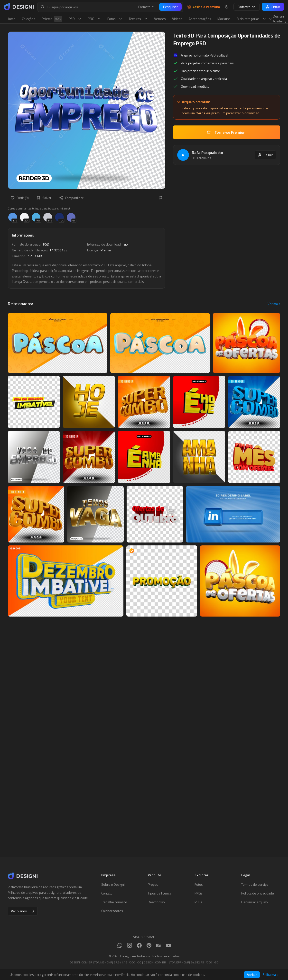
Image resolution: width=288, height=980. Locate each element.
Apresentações (200, 19)
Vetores (160, 19)
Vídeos (177, 19)
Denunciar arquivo (255, 902)
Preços (153, 885)
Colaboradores (112, 911)
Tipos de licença (159, 893)
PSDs (198, 902)
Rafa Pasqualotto (207, 152)
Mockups (224, 19)
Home (11, 19)
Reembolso (156, 902)
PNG (94, 19)
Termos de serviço (255, 885)
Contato (107, 893)
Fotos (115, 19)
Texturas (138, 19)
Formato (147, 7)
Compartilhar (71, 198)
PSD (75, 19)
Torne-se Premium (227, 132)
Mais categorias (252, 19)
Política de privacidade (258, 893)
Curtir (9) (20, 198)
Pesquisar (170, 7)
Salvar (44, 198)
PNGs (199, 893)
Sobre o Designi (113, 885)
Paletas (52, 19)
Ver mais (274, 304)
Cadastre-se (247, 7)
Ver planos (23, 911)
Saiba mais (270, 975)
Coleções (29, 19)
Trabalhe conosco (114, 902)
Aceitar (252, 975)
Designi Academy (278, 19)
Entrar (273, 7)
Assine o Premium (204, 7)
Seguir (265, 155)
